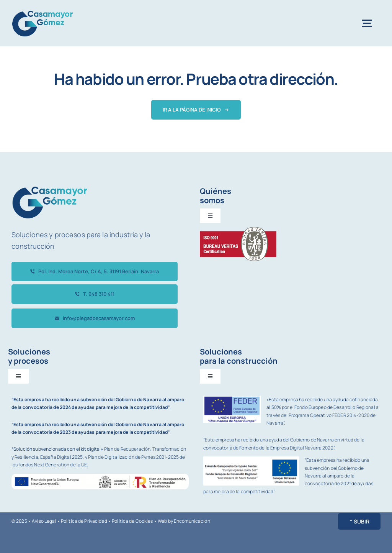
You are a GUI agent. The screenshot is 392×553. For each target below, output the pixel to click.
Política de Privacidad (84, 521)
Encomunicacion (192, 521)
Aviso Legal (44, 521)
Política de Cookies (132, 521)
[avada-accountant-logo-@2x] (42, 11)
